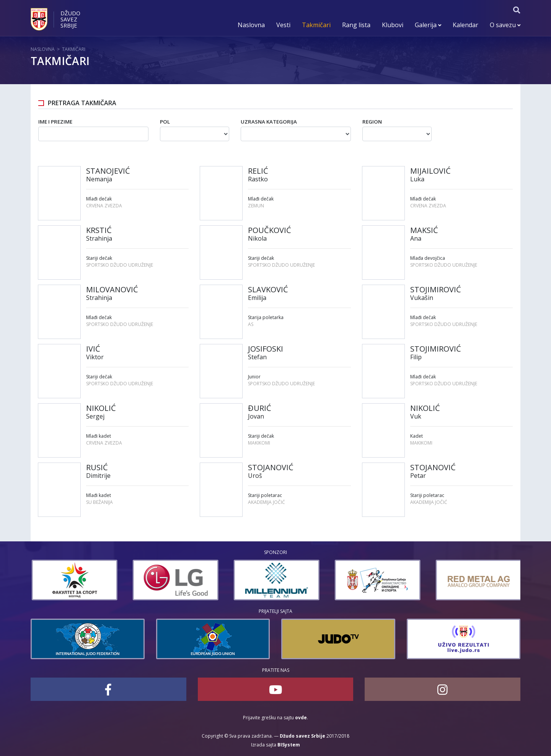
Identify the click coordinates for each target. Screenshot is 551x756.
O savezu (505, 25)
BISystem (289, 745)
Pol (165, 122)
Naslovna (251, 25)
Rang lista (356, 25)
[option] (130, 580)
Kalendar (465, 25)
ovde (301, 718)
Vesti (283, 25)
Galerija (428, 25)
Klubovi (393, 25)
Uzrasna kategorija (269, 122)
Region (372, 122)
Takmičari (316, 25)
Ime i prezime (55, 122)
